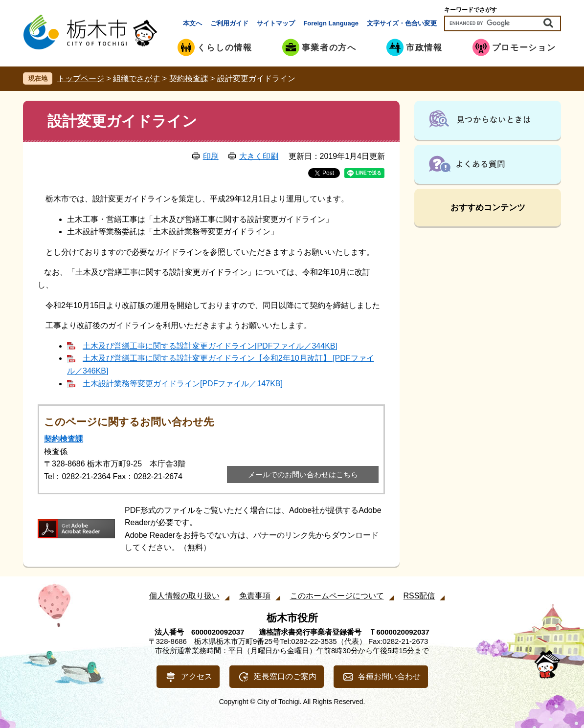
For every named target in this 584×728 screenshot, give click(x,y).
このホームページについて (337, 596)
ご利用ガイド (229, 23)
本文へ (192, 23)
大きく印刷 (259, 156)
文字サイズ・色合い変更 (402, 23)
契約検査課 (189, 78)
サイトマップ (276, 23)
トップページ (81, 78)
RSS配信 (419, 596)
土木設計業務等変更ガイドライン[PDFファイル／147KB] (183, 384)
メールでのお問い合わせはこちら (303, 474)
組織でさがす (136, 78)
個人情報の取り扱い (184, 596)
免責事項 (255, 596)
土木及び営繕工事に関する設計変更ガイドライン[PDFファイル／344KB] (210, 346)
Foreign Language (331, 23)
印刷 (211, 156)
